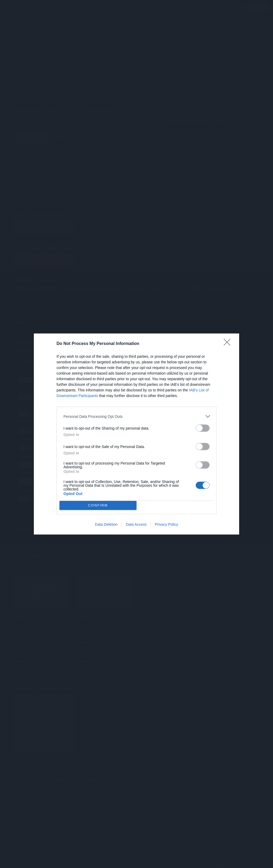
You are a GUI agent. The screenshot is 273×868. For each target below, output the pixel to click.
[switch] (203, 428)
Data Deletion (106, 524)
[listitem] (136, 416)
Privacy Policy (166, 524)
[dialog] (136, 434)
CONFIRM (98, 505)
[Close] (229, 344)
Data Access (136, 524)
